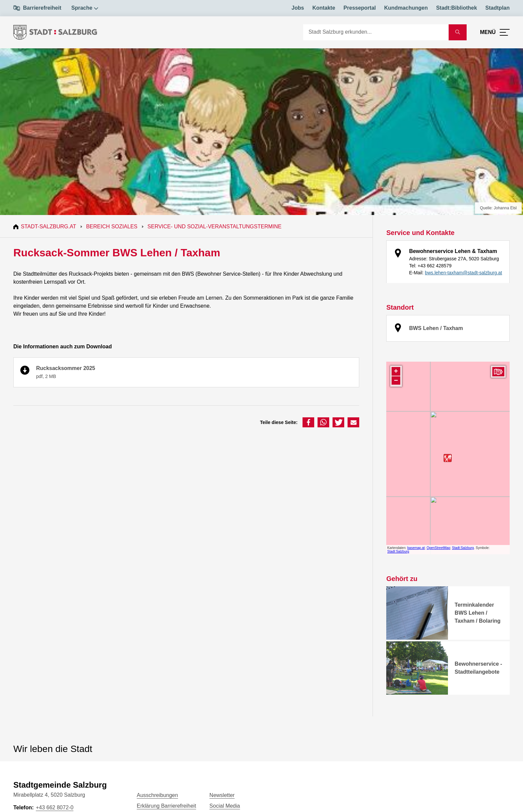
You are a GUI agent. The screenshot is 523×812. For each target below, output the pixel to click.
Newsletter (222, 795)
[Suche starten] (458, 32)
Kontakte (324, 8)
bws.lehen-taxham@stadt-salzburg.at (463, 273)
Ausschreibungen (157, 795)
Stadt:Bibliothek (456, 8)
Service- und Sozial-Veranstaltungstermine (215, 226)
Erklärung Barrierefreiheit (166, 806)
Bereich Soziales (113, 226)
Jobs (298, 8)
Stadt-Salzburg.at (49, 226)
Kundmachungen (406, 8)
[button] (308, 422)
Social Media (225, 806)
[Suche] (376, 32)
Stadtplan (497, 8)
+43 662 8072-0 (55, 807)
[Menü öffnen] (495, 32)
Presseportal (360, 8)
